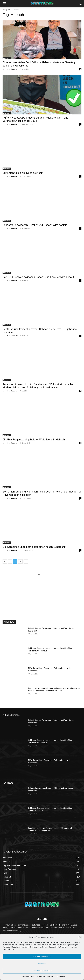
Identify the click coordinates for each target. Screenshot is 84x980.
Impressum (61, 976)
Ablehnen (42, 964)
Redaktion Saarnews (10, 69)
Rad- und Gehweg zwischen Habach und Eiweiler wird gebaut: (38, 277)
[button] (80, 937)
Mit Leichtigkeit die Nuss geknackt (23, 173)
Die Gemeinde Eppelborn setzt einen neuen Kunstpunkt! (35, 547)
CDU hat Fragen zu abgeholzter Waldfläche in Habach (34, 440)
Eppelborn (7, 58)
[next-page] (26, 561)
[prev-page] (5, 561)
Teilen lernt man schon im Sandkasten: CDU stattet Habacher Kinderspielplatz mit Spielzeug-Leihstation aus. (38, 386)
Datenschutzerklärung (45, 976)
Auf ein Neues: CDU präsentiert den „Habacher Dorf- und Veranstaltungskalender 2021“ (35, 119)
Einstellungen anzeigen (42, 971)
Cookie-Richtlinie (28, 976)
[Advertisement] (42, 592)
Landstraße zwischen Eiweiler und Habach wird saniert (35, 225)
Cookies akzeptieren (42, 957)
